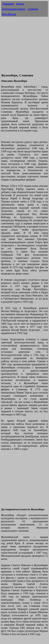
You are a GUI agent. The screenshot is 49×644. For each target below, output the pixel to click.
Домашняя (8, 4)
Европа (20, 4)
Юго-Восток (9, 14)
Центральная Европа (14, 9)
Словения (33, 9)
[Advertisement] (24, 46)
